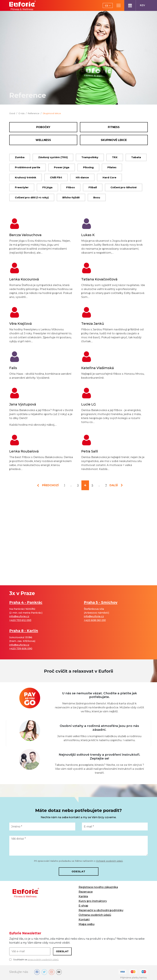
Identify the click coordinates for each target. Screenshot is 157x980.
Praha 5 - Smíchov (101, 602)
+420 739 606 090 (21, 648)
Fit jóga (47, 187)
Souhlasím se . (34, 960)
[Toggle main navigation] (118, 5)
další (114, 485)
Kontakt (84, 920)
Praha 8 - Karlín (24, 631)
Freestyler (22, 187)
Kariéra (83, 896)
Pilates (112, 167)
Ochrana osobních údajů (95, 915)
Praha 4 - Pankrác (26, 602)
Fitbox (70, 187)
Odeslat (78, 871)
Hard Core (109, 177)
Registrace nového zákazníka (98, 887)
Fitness (114, 127)
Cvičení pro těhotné (124, 187)
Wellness (43, 140)
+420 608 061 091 (95, 620)
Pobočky (43, 127)
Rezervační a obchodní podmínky (101, 910)
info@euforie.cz (19, 616)
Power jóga (62, 167)
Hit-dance (82, 177)
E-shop (83, 906)
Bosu (97, 197)
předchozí (50, 485)
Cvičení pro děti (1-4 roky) (32, 197)
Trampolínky (90, 157)
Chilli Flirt (56, 177)
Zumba (20, 157)
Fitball (93, 187)
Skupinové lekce (114, 140)
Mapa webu (87, 924)
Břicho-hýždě (71, 197)
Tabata (136, 157)
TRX (115, 157)
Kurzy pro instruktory (93, 901)
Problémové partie (28, 167)
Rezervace (86, 892)
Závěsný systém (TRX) (53, 157)
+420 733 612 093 (20, 620)
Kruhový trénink (26, 177)
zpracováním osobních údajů (43, 959)
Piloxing (88, 167)
